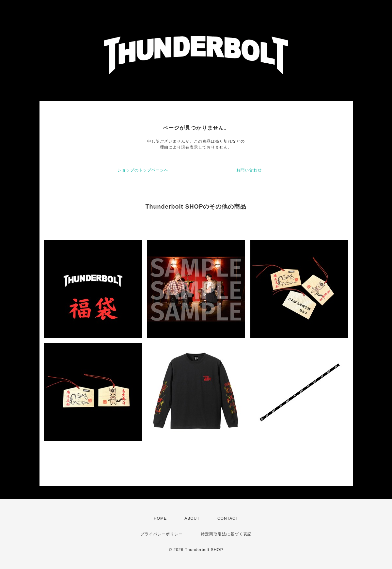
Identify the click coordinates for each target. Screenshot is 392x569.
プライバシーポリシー (162, 534)
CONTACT (228, 518)
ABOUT (192, 518)
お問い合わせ (249, 170)
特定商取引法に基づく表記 (226, 534)
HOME (160, 518)
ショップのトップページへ (143, 170)
